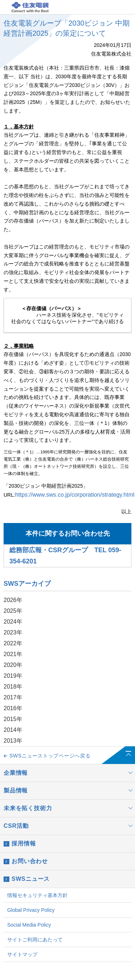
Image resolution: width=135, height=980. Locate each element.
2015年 (13, 719)
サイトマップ (22, 954)
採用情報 (20, 844)
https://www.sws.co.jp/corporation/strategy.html (75, 495)
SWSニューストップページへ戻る (47, 756)
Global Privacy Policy (31, 910)
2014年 (13, 730)
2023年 (13, 632)
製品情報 (69, 791)
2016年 (13, 708)
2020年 (13, 665)
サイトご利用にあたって (35, 940)
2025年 (13, 611)
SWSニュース (27, 879)
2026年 (13, 600)
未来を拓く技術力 (69, 808)
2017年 (13, 697)
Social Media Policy (29, 925)
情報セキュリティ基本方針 (37, 895)
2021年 (13, 654)
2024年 (13, 622)
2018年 (13, 687)
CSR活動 (69, 826)
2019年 (13, 676)
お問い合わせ (26, 861)
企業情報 (69, 773)
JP (97, 8)
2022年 (13, 643)
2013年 (13, 741)
